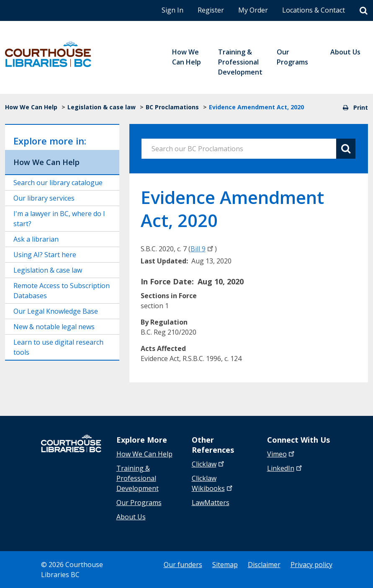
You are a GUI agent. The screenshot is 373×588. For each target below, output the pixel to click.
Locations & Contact (314, 10)
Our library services (44, 198)
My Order (253, 10)
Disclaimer (264, 565)
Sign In (172, 10)
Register (211, 10)
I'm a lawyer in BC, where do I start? (59, 219)
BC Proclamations (172, 107)
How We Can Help (31, 107)
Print (355, 107)
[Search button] (346, 149)
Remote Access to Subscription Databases (62, 291)
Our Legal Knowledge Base (56, 311)
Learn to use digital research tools (58, 347)
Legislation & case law (102, 107)
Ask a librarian (36, 239)
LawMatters (211, 503)
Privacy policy (311, 565)
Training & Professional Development (138, 478)
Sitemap (225, 565)
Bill (203, 249)
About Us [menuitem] (345, 52)
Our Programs (139, 503)
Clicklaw (213, 483)
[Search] (364, 11)
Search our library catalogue (58, 183)
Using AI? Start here (45, 255)
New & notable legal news (54, 327)
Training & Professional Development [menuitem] (240, 62)
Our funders (183, 565)
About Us (131, 517)
